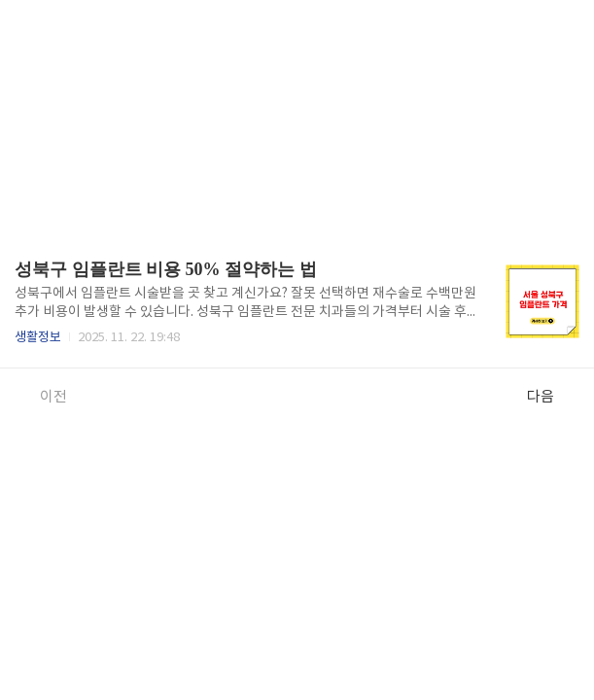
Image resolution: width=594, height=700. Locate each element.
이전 (43, 397)
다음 (551, 397)
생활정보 (38, 338)
